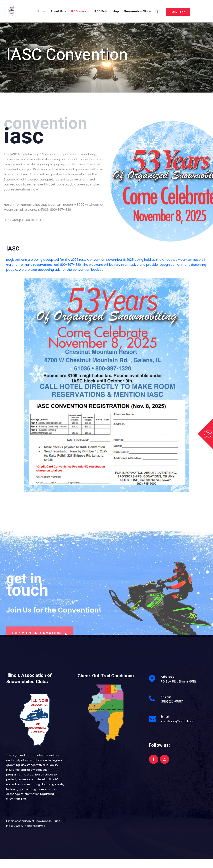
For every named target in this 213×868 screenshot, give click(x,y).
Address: (168, 677)
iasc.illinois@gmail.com (178, 721)
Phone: (166, 697)
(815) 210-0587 (172, 701)
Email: (165, 716)
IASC (13, 249)
